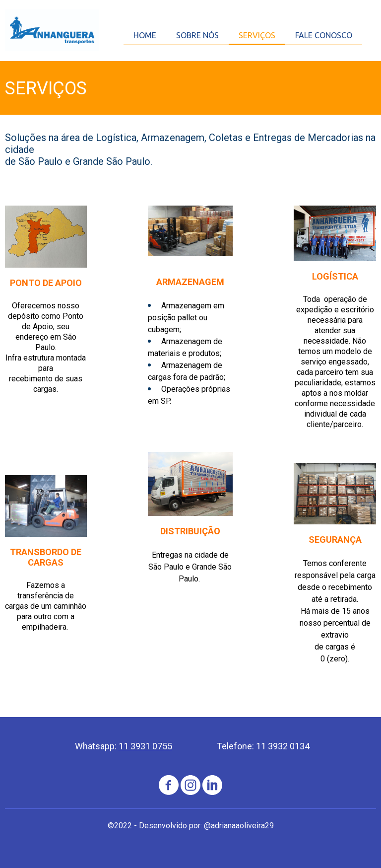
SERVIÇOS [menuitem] (257, 35)
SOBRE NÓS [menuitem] (197, 35)
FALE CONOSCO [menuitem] (324, 35)
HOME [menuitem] (145, 35)
